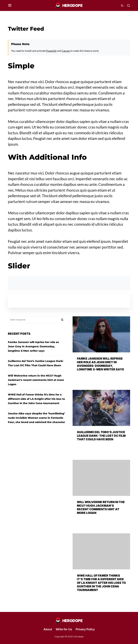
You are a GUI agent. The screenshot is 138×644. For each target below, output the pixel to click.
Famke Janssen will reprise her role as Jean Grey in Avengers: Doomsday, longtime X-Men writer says (33, 346)
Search (62, 320)
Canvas (66, 51)
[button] (10, 5)
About (48, 629)
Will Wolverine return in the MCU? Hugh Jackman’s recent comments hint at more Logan (36, 380)
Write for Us (64, 629)
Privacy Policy (85, 629)
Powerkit (51, 51)
